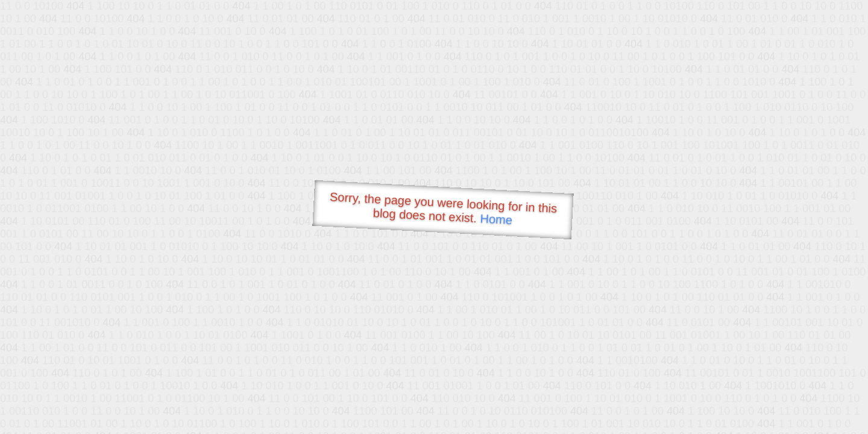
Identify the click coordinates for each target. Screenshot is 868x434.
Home (496, 219)
